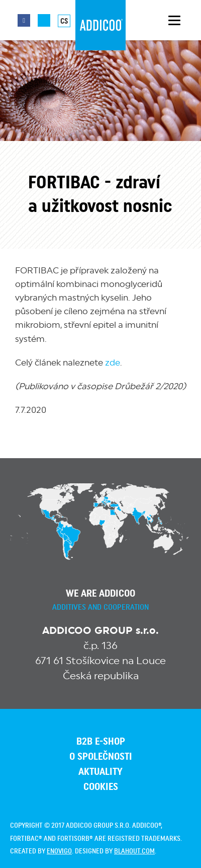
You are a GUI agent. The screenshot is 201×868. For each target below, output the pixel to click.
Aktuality (100, 772)
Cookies (101, 787)
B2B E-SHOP (101, 742)
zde (113, 363)
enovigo (59, 851)
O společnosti (101, 757)
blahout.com (134, 851)
